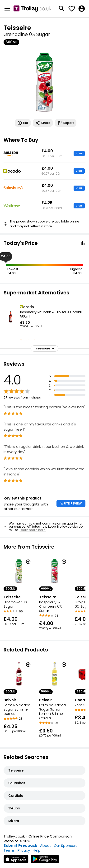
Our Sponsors (66, 845)
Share (43, 123)
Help (37, 850)
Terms (9, 850)
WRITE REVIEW (71, 503)
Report (66, 123)
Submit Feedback (20, 845)
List (23, 123)
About (46, 845)
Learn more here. (33, 530)
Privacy (24, 850)
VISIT (79, 153)
